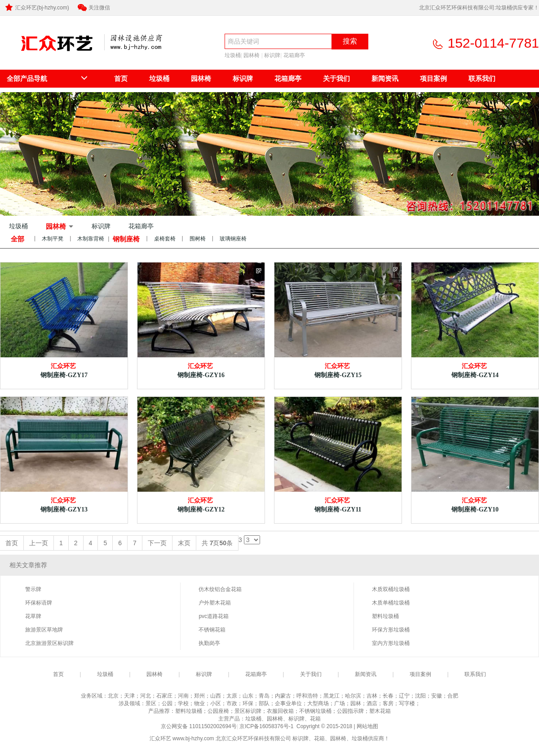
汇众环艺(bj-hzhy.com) (36, 8)
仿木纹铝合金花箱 (220, 589)
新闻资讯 (385, 78)
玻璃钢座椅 (233, 239)
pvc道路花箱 (214, 616)
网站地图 (367, 726)
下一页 (157, 543)
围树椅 (198, 239)
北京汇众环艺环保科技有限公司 (49, 57)
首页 (121, 78)
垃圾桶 (233, 55)
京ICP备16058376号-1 (267, 726)
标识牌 (272, 55)
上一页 (39, 543)
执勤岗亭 (209, 643)
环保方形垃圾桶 (391, 630)
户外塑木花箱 (215, 603)
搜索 (350, 41)
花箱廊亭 (294, 55)
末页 (184, 543)
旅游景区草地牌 (44, 630)
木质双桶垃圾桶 (391, 589)
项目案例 (433, 78)
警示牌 (33, 589)
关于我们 (336, 78)
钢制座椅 (126, 239)
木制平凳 (53, 239)
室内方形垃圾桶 (391, 643)
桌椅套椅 (165, 239)
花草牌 (33, 616)
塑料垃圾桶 (385, 616)
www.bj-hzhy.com (193, 738)
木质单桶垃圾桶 (391, 603)
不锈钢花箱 (212, 630)
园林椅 (252, 55)
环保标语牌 (39, 603)
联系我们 (482, 78)
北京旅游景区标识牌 (49, 643)
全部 (18, 239)
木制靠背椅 (91, 239)
